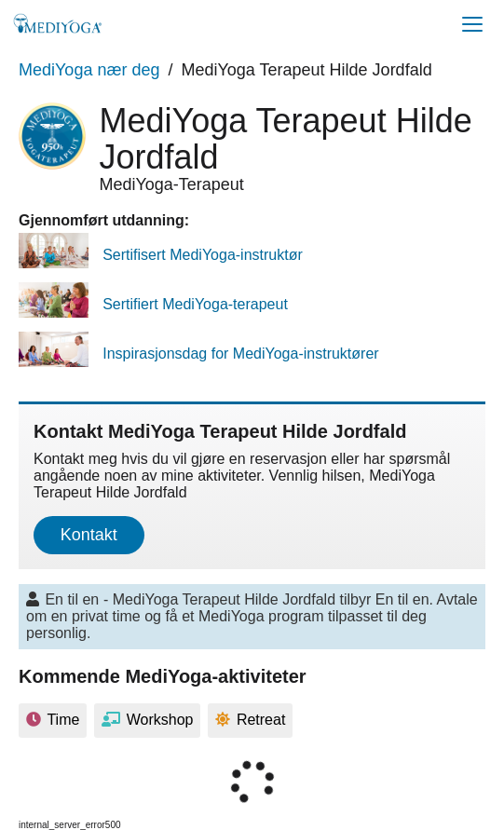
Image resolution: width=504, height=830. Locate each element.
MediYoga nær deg (89, 70)
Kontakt (89, 535)
